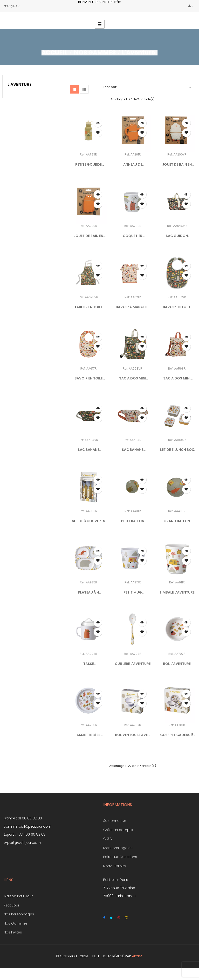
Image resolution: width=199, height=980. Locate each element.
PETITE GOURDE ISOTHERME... (88, 165)
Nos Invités (13, 932)
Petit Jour (11, 905)
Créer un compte (118, 830)
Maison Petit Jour (18, 896)
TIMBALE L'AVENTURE (177, 592)
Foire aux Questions (120, 857)
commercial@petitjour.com (27, 826)
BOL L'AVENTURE (177, 664)
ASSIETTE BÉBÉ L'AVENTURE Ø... (89, 735)
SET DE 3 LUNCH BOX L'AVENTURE (177, 450)
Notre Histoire (115, 866)
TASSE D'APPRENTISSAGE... (88, 664)
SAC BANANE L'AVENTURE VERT (88, 450)
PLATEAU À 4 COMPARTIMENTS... (88, 593)
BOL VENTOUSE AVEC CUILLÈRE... (133, 735)
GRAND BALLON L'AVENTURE (177, 521)
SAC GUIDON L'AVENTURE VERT (177, 236)
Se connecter (115, 821)
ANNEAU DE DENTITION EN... (133, 165)
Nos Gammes (16, 923)
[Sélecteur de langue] (12, 6)
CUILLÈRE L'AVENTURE (133, 664)
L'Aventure (20, 84)
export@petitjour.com (22, 843)
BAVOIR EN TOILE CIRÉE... (177, 307)
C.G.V (108, 839)
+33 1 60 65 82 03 (31, 834)
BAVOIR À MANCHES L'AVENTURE (133, 307)
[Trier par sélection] (160, 87)
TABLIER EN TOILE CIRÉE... (88, 307)
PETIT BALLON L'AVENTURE (133, 521)
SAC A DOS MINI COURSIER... (133, 378)
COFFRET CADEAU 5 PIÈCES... (177, 735)
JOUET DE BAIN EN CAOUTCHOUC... (177, 165)
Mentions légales (118, 848)
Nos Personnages (19, 914)
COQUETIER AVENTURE (133, 236)
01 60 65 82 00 (30, 818)
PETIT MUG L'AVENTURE (133, 593)
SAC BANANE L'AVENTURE (133, 450)
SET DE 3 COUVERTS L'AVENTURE (89, 521)
